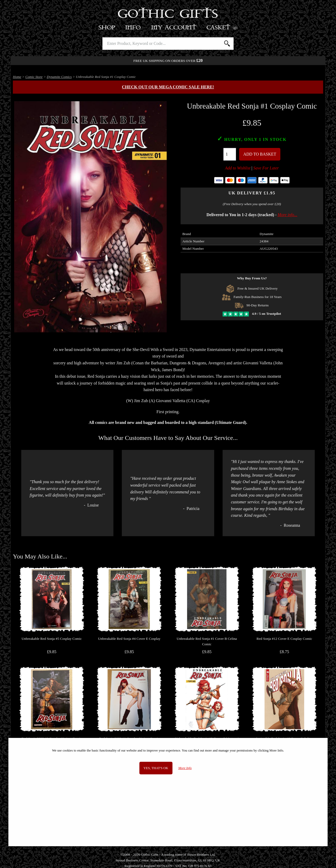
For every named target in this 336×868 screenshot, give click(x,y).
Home (17, 77)
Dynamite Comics (59, 77)
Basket (222, 28)
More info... (288, 215)
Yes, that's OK (156, 768)
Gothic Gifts (168, 14)
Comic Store (34, 77)
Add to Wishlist (238, 168)
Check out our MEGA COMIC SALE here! (168, 87)
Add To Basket (260, 154)
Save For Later (266, 168)
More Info (185, 768)
